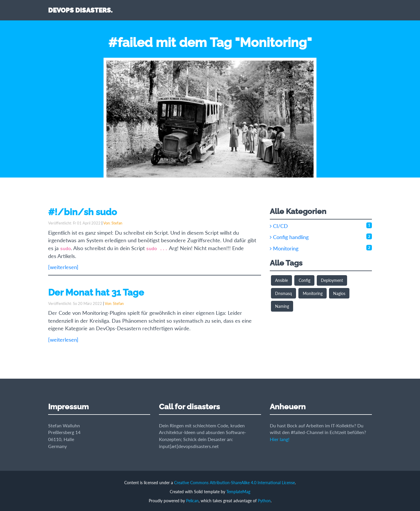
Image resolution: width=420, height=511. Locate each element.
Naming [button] (282, 306)
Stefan (117, 223)
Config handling (289, 237)
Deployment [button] (332, 280)
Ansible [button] (281, 280)
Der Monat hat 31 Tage (96, 292)
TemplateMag (238, 492)
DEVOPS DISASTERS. (80, 10)
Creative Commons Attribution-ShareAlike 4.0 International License (235, 483)
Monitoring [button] (313, 293)
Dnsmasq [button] (283, 293)
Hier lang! (280, 439)
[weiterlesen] (63, 267)
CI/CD (279, 226)
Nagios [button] (339, 293)
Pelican (192, 501)
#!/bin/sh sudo (83, 212)
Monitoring (284, 249)
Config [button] (304, 280)
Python (264, 501)
